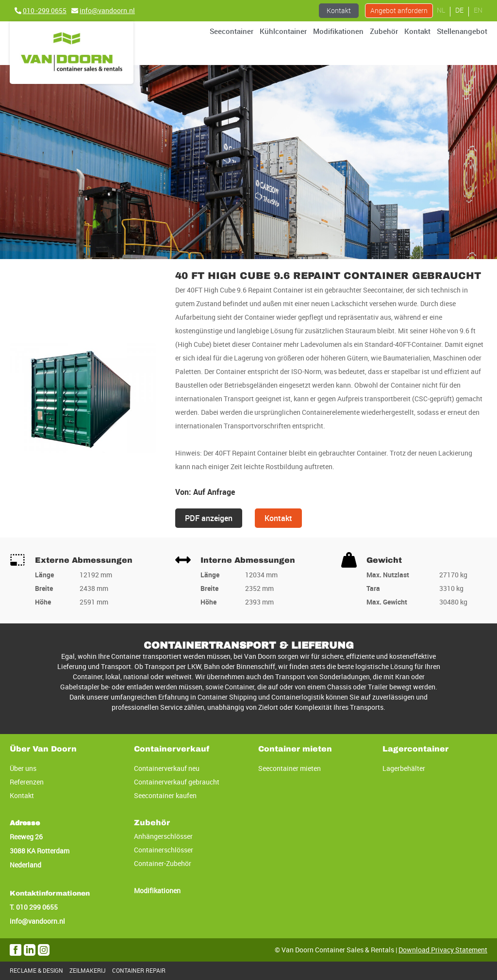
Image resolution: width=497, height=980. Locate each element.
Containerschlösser (164, 850)
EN (478, 10)
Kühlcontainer (283, 31)
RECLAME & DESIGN (36, 971)
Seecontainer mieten (290, 768)
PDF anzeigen (209, 518)
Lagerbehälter (404, 768)
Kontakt (339, 10)
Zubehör (384, 31)
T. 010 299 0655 (34, 907)
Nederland (25, 865)
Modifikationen (338, 31)
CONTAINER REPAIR (139, 971)
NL (441, 10)
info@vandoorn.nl (37, 921)
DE (459, 10)
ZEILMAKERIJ (88, 971)
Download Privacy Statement (443, 950)
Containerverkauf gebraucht (177, 782)
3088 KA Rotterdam (40, 851)
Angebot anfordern (399, 10)
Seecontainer (232, 31)
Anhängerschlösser (163, 836)
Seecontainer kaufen (165, 795)
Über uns (23, 768)
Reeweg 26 (26, 837)
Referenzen (27, 782)
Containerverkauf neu (167, 768)
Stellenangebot (462, 31)
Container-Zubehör (163, 863)
